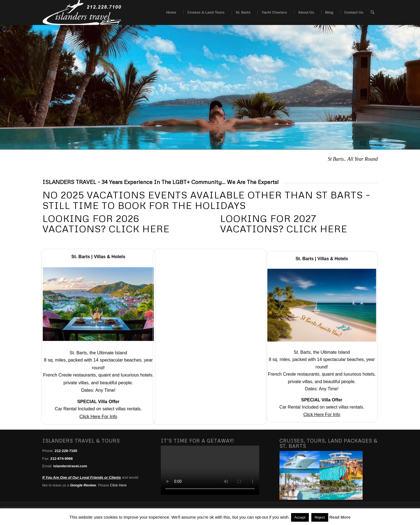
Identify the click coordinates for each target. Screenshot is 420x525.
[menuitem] (170, 12)
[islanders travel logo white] (82, 12)
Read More (340, 517)
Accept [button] (300, 517)
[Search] (372, 12)
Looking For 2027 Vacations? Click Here (284, 224)
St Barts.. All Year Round (353, 159)
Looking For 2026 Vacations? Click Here (106, 224)
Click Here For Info (98, 414)
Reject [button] (320, 517)
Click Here (118, 485)
